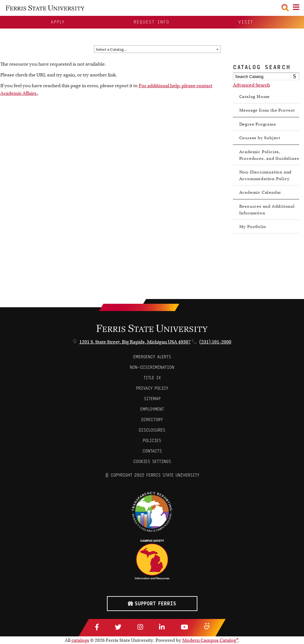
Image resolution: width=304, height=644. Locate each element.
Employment (152, 409)
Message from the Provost (267, 110)
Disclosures (152, 430)
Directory (152, 420)
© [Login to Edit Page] (107, 475)
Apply (58, 22)
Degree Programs (258, 124)
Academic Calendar (260, 192)
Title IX (152, 378)
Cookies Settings (152, 462)
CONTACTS (152, 451)
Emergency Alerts (152, 357)
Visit (246, 22)
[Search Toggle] (285, 8)
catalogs (80, 640)
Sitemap (152, 399)
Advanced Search (251, 85)
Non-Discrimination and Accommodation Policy (266, 175)
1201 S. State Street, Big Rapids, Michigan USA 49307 (135, 342)
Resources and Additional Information (267, 210)
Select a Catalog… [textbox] (111, 49)
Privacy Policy (152, 388)
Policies (152, 441)
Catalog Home (255, 97)
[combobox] (157, 49)
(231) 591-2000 (215, 342)
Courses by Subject (260, 138)
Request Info (152, 22)
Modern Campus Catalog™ (210, 640)
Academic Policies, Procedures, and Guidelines (269, 155)
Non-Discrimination (152, 367)
